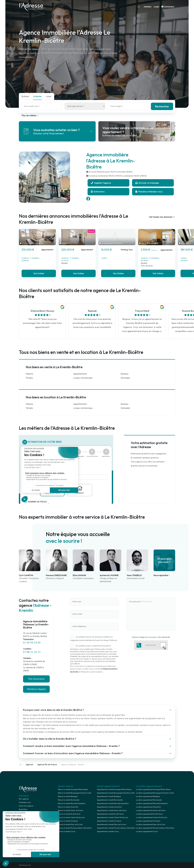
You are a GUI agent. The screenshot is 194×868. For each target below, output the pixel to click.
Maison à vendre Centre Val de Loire (71, 817)
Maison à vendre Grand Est (68, 807)
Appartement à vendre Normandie (110, 800)
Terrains (29, 378)
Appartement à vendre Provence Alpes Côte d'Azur (116, 828)
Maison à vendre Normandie (69, 800)
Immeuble (125, 378)
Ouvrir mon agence (26, 806)
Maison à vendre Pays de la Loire (70, 824)
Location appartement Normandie (149, 800)
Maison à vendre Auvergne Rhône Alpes (73, 789)
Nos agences (24, 799)
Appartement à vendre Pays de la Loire (111, 824)
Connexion (168, 7)
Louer (156, 7)
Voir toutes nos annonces (162, 217)
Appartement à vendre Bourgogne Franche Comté (116, 793)
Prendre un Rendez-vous (149, 192)
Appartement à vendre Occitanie (109, 821)
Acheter (148, 7)
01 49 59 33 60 (32, 643)
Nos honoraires (36, 679)
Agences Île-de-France (47, 765)
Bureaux (125, 374)
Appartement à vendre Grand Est (109, 807)
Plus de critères (30, 116)
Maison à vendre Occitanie (68, 821)
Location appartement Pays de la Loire (151, 824)
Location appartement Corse (147, 831)
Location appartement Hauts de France (151, 810)
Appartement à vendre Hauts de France (112, 810)
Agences (29, 765)
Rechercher (162, 106)
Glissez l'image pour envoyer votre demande (151, 637)
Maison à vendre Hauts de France (70, 810)
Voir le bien (39, 273)
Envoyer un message (147, 183)
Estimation (98, 192)
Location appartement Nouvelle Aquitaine (152, 803)
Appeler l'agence (101, 183)
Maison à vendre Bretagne (68, 796)
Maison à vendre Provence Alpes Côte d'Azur (75, 828)
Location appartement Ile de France (149, 814)
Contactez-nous (25, 802)
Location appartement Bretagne (148, 796)
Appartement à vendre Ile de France (110, 814)
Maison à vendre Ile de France (69, 814)
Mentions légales (36, 689)
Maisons (29, 374)
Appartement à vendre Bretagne (109, 796)
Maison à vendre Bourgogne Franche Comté (75, 793)
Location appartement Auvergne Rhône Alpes (153, 789)
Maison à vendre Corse (67, 831)
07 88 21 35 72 (32, 652)
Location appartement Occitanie (148, 821)
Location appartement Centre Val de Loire (152, 817)
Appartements (80, 374)
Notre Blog (23, 809)
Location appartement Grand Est (148, 807)
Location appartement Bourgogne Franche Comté (155, 793)
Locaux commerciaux (83, 378)
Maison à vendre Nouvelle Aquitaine (72, 803)
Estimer (25, 96)
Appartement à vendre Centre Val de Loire (112, 817)
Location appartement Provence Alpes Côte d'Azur (155, 828)
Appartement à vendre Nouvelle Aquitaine (113, 803)
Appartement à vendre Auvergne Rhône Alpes (114, 789)
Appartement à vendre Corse (108, 831)
